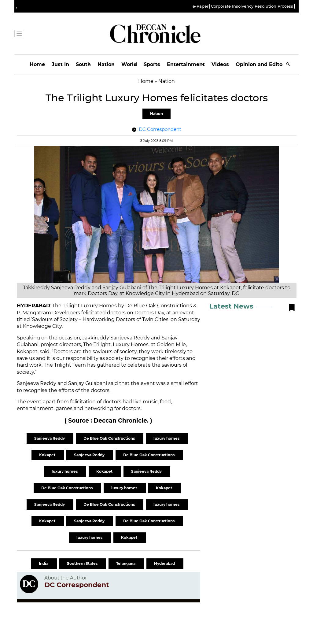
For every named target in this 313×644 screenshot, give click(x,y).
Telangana (126, 563)
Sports (152, 64)
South (83, 64)
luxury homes (167, 438)
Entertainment (186, 64)
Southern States (83, 563)
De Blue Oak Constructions (110, 438)
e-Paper (201, 6)
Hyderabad (165, 563)
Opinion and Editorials (265, 64)
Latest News (231, 306)
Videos (220, 64)
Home (37, 64)
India (44, 563)
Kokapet (48, 455)
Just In (60, 64)
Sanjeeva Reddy (50, 438)
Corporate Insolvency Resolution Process (252, 6)
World (129, 64)
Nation (106, 64)
